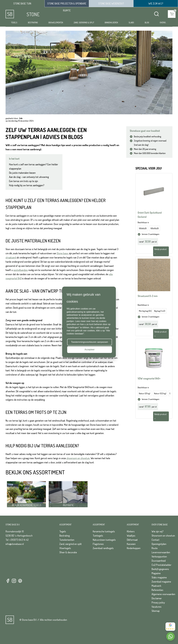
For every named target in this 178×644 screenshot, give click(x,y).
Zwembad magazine (161, 582)
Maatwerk (156, 586)
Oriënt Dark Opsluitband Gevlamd (150, 215)
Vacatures (157, 607)
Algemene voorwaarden (163, 594)
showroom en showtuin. (78, 458)
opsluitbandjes (21, 270)
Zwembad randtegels (103, 548)
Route (155, 548)
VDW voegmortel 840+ (149, 378)
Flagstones (98, 544)
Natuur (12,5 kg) (160, 393)
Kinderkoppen (134, 548)
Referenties (157, 590)
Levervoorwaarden (161, 552)
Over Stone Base (160, 525)
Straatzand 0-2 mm (148, 296)
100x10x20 (155, 228)
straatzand (11, 257)
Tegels (14, 23)
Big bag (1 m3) (160, 311)
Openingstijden (159, 544)
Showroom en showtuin (163, 536)
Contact (155, 540)
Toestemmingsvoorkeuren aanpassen (90, 342)
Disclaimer (157, 598)
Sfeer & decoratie (68, 552)
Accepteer (90, 350)
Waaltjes (131, 536)
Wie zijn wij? (157, 531)
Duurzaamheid (159, 561)
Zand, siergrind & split (84, 23)
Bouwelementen (56, 23)
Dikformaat (132, 540)
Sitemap (156, 611)
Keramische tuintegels (104, 531)
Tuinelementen (67, 540)
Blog (147, 23)
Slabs (131, 23)
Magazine (156, 573)
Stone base (62, 253)
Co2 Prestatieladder (161, 565)
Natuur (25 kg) (145, 393)
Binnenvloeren (111, 23)
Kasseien (131, 544)
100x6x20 (143, 228)
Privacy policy (158, 602)
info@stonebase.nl (15, 544)
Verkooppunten (159, 556)
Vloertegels (65, 548)
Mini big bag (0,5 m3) (145, 311)
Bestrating (33, 23)
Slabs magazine (159, 577)
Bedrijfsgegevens (160, 569)
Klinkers (131, 531)
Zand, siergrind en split (71, 544)
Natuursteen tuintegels (104, 540)
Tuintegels (98, 536)
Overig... (163, 23)
